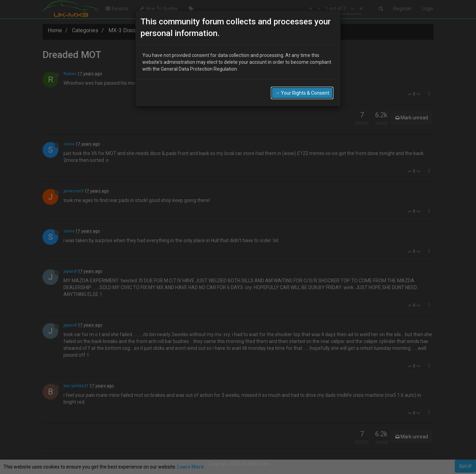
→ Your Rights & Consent (302, 93)
